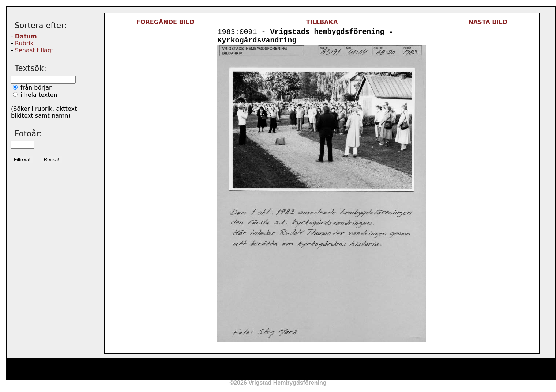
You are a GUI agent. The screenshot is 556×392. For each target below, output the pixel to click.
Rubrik (24, 43)
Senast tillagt (34, 50)
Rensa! (52, 159)
